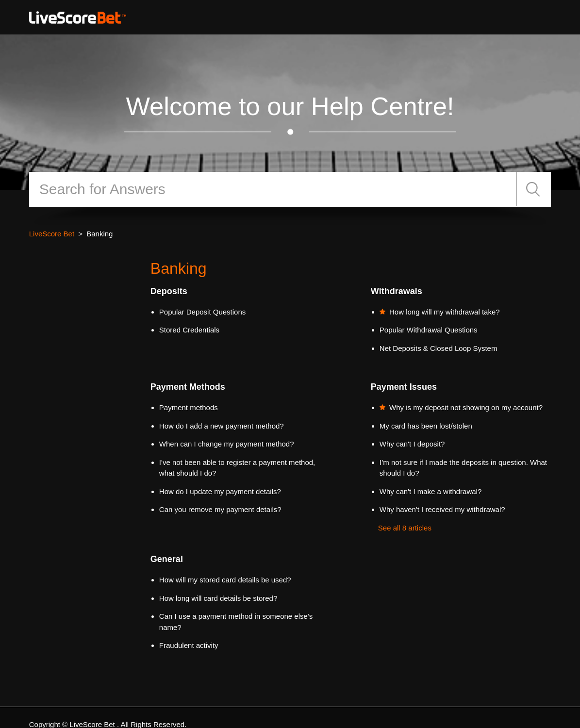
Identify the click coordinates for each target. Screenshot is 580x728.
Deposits (169, 291)
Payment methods (189, 407)
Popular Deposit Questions (202, 312)
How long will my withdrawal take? (445, 312)
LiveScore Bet (52, 234)
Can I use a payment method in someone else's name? (236, 622)
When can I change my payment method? (227, 444)
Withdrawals (397, 291)
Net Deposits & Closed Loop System (439, 348)
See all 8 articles (405, 528)
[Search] (273, 189)
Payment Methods (188, 387)
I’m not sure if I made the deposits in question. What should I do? (463, 468)
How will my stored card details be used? (225, 580)
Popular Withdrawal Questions (429, 330)
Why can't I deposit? (412, 444)
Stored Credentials (189, 330)
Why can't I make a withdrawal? (431, 491)
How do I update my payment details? (220, 491)
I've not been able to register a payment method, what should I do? (237, 468)
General (167, 559)
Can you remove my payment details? (220, 509)
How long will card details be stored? (218, 598)
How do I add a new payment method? (222, 426)
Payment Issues (404, 387)
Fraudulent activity (189, 645)
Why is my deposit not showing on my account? (466, 407)
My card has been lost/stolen (426, 426)
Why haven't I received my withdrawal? (442, 509)
